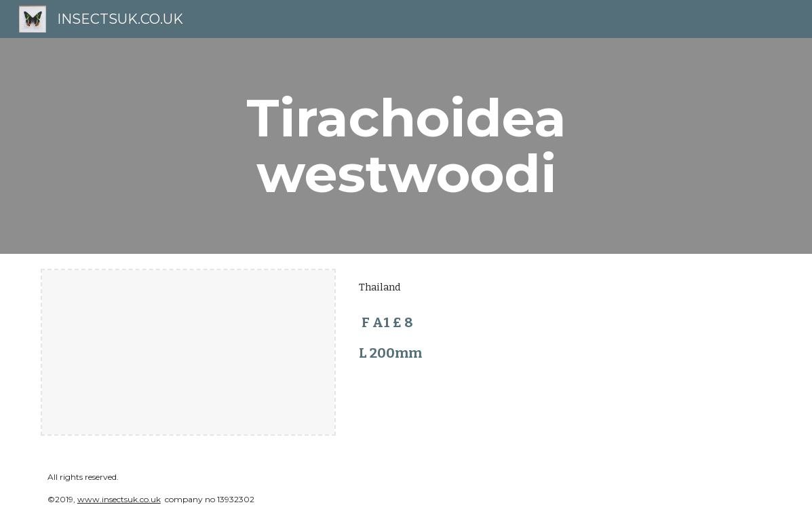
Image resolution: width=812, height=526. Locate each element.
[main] (406, 146)
